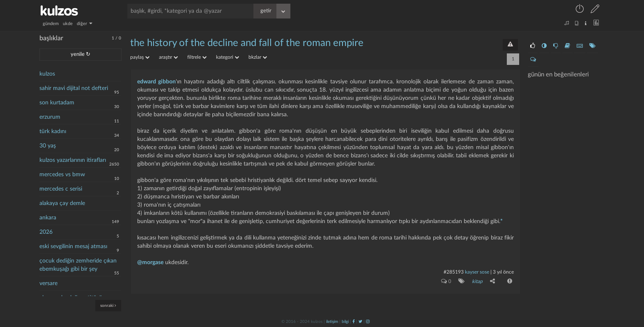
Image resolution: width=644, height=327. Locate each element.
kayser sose (477, 272)
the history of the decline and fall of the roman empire (247, 43)
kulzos (47, 74)
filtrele (197, 57)
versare (48, 283)
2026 (46, 232)
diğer (85, 24)
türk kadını (53, 131)
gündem (51, 24)
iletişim (332, 322)
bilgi (345, 322)
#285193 (454, 272)
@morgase (150, 263)
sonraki (108, 305)
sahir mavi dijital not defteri (74, 88)
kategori (228, 57)
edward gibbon (156, 82)
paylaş (140, 57)
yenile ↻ (80, 54)
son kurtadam (57, 103)
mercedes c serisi (61, 189)
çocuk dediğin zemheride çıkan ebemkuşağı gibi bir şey (78, 265)
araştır (168, 57)
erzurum (50, 117)
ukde (68, 24)
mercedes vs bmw (62, 175)
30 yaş (48, 146)
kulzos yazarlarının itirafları (73, 160)
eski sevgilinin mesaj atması (73, 246)
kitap (477, 281)
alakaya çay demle (62, 203)
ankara (48, 218)
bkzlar (258, 57)
